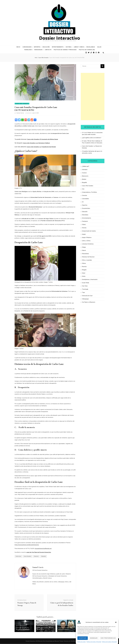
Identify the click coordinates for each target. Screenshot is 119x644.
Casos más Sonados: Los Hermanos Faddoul (36, 143)
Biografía (84, 182)
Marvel (84, 250)
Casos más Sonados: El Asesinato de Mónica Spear (42, 139)
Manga (84, 247)
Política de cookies (82, 642)
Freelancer (85, 221)
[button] (116, 622)
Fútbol (84, 225)
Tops (83, 292)
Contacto (48, 50)
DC (83, 202)
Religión (84, 270)
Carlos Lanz (18, 556)
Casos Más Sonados (22, 104)
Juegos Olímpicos (87, 237)
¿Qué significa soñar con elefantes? (92, 138)
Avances (84, 173)
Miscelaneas (91, 47)
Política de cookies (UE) (87, 50)
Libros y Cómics (79, 47)
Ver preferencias (108, 638)
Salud (99, 47)
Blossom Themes (59, 641)
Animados (85, 170)
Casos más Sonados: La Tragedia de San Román (41, 147)
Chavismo (36, 556)
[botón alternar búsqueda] (103, 53)
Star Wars (85, 286)
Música (84, 263)
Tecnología (28, 50)
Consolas (84, 195)
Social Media (85, 283)
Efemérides (85, 215)
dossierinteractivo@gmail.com (43, 549)
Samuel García (20, 113)
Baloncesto (85, 176)
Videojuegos (38, 50)
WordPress (74, 641)
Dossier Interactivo (60, 38)
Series (84, 276)
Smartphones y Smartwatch (90, 279)
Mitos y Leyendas (87, 260)
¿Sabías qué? (86, 166)
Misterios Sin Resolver (88, 257)
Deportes (37, 47)
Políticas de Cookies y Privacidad (94, 642)
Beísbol (84, 179)
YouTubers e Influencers (89, 302)
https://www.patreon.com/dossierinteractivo (27, 545)
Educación (46, 47)
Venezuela (44, 556)
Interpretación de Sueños (89, 231)
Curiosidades (27, 47)
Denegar (94, 638)
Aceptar (83, 638)
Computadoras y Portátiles (89, 192)
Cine (83, 189)
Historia (69, 47)
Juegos (84, 234)
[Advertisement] (93, 97)
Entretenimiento (58, 47)
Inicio (18, 47)
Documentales (86, 208)
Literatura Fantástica (88, 244)
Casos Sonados (28, 556)
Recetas (84, 267)
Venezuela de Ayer (87, 296)
